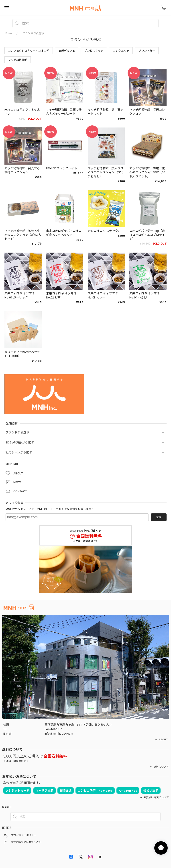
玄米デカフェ (67, 51)
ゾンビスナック (94, 51)
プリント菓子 (147, 51)
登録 (159, 517)
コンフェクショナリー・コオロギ (29, 51)
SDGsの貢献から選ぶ (20, 442)
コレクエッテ (121, 51)
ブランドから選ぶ (17, 432)
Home (8, 33)
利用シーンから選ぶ (19, 452)
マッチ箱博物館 (18, 60)
